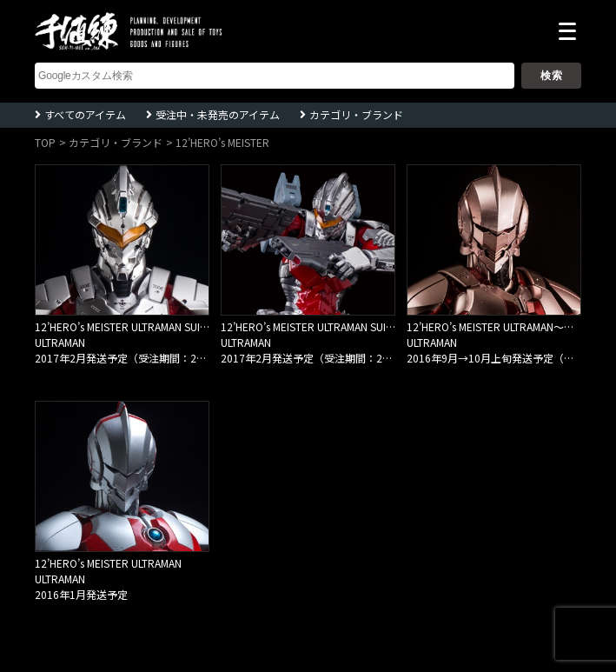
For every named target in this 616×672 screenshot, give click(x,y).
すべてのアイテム (85, 114)
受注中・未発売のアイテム (218, 114)
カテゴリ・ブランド (356, 114)
